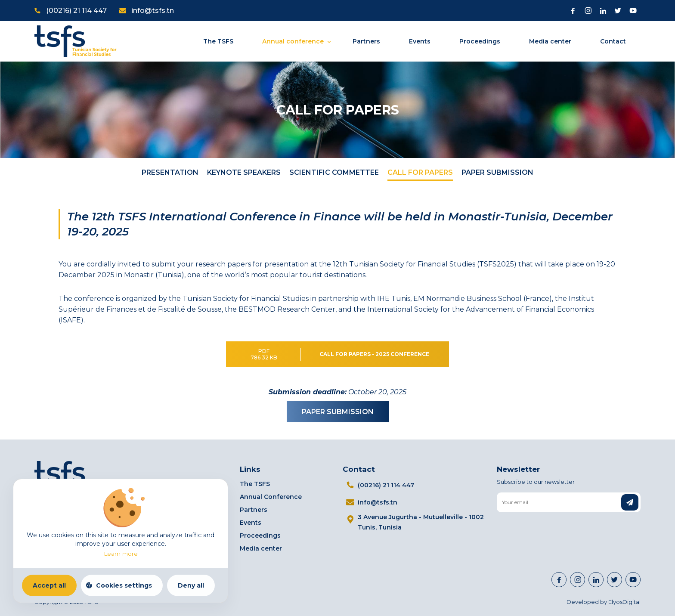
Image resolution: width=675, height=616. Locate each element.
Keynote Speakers (244, 172)
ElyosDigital (624, 602)
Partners (366, 41)
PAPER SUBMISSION (338, 412)
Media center (550, 41)
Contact (613, 41)
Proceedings (480, 41)
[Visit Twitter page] (618, 11)
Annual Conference (271, 497)
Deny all (191, 585)
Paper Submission (497, 172)
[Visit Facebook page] (573, 11)
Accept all (49, 585)
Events (420, 41)
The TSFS (218, 41)
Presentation (170, 172)
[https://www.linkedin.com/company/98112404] (596, 580)
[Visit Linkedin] (603, 11)
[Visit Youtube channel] (633, 11)
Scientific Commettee (334, 172)
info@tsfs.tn (153, 11)
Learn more (121, 554)
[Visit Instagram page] (588, 11)
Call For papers (420, 172)
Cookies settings (124, 585)
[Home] (76, 41)
